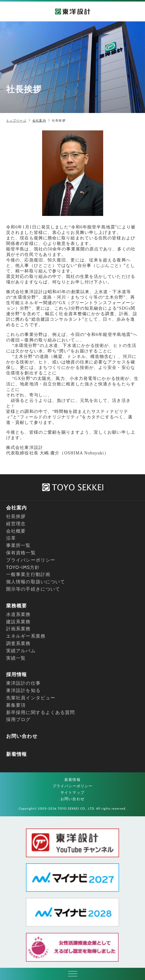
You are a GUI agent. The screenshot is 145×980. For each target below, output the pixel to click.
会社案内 (39, 120)
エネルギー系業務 (26, 636)
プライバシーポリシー (31, 560)
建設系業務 (18, 622)
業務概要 (16, 606)
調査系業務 (18, 643)
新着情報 (16, 754)
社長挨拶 (16, 516)
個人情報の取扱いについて (36, 582)
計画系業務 (18, 629)
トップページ (16, 120)
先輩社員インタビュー (31, 698)
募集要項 (16, 705)
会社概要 (16, 531)
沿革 (11, 538)
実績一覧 (16, 658)
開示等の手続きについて (33, 589)
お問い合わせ (22, 736)
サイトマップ (72, 792)
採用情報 (16, 674)
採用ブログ (18, 720)
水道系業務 (18, 614)
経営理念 (16, 524)
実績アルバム (21, 651)
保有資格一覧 (21, 553)
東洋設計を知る (23, 690)
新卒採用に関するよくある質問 (40, 712)
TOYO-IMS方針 (23, 567)
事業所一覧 (18, 545)
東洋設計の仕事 (23, 683)
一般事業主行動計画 (28, 574)
